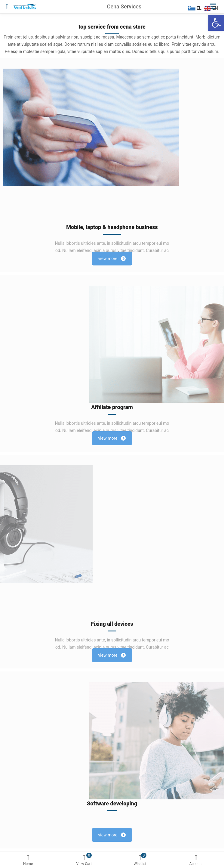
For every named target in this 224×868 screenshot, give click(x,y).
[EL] (196, 8)
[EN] (212, 8)
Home (28, 860)
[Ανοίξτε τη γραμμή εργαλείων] (216, 23)
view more (112, 259)
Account (196, 860)
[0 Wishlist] (140, 861)
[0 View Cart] (84, 861)
